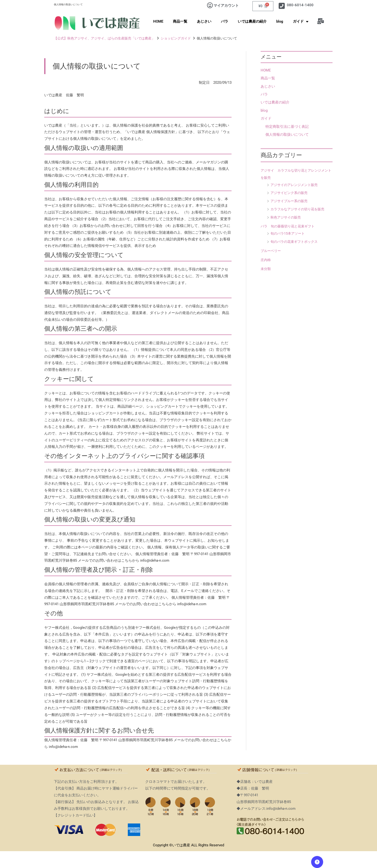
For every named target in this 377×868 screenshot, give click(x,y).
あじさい (204, 21)
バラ (225, 21)
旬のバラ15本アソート (289, 234)
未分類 (266, 270)
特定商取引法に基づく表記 (287, 127)
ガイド (301, 22)
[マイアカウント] (210, 5)
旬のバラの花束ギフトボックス (296, 242)
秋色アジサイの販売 (287, 218)
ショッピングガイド (176, 38)
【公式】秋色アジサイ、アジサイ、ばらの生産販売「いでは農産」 (104, 38)
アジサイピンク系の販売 (290, 193)
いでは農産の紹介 (252, 21)
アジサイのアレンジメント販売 (296, 185)
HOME (158, 21)
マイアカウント (226, 6)
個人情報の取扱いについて (287, 135)
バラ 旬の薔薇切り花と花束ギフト (289, 227)
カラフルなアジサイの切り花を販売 (299, 210)
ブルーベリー (271, 251)
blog (280, 21)
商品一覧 (180, 21)
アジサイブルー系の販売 (290, 202)
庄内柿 (266, 260)
